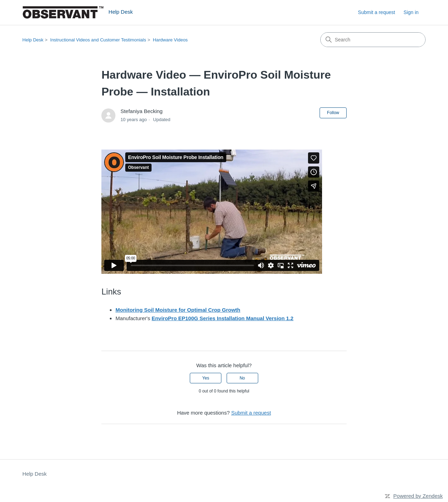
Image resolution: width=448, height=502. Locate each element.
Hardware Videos (170, 40)
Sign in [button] (411, 12)
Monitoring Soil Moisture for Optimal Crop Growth (178, 310)
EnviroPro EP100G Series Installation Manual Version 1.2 (222, 318)
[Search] (373, 40)
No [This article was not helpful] (242, 378)
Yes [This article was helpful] (206, 378)
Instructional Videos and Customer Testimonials (98, 40)
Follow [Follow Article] (333, 113)
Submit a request (376, 12)
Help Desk (33, 40)
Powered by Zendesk (418, 496)
